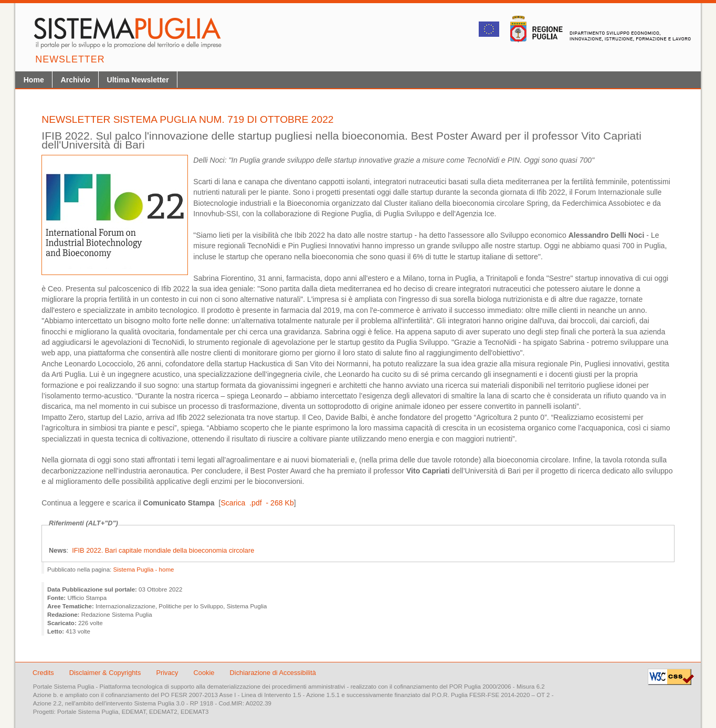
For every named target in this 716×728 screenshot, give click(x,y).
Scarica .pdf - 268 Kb (257, 503)
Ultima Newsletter (138, 80)
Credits (43, 673)
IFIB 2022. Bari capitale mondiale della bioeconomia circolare (163, 550)
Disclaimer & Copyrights (106, 673)
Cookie (205, 673)
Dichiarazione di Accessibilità (273, 673)
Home (34, 80)
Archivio (75, 80)
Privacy (168, 673)
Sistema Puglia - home (144, 569)
